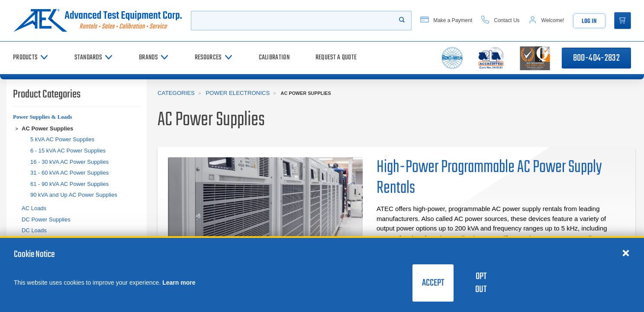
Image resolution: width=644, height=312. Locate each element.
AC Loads (34, 208)
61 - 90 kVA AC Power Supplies (69, 184)
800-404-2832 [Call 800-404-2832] (596, 58)
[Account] (546, 21)
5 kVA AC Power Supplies (62, 139)
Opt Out (481, 283)
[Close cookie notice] (626, 253)
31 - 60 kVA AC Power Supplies (69, 173)
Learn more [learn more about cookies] (179, 283)
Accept (433, 283)
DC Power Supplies (46, 219)
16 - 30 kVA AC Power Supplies (69, 162)
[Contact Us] (500, 21)
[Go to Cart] (622, 21)
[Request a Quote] (336, 58)
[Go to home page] (98, 21)
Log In (589, 21)
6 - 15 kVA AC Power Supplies (68, 151)
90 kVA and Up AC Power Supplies (74, 195)
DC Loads (34, 230)
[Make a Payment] (446, 21)
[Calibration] (274, 58)
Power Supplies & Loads (43, 117)
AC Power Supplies (47, 128)
